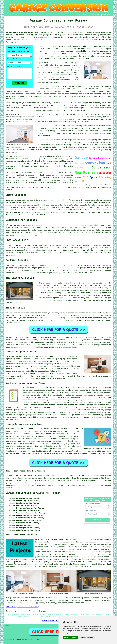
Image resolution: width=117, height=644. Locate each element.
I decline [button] (74, 638)
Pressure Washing (28, 611)
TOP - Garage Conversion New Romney (23, 607)
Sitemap (7, 626)
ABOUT (91, 15)
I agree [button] (66, 638)
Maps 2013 (9, 639)
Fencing (43, 611)
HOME (79, 15)
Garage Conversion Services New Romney (33, 493)
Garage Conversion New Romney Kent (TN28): (26, 32)
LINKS (84, 15)
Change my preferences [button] (87, 638)
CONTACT (98, 15)
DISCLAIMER (106, 15)
